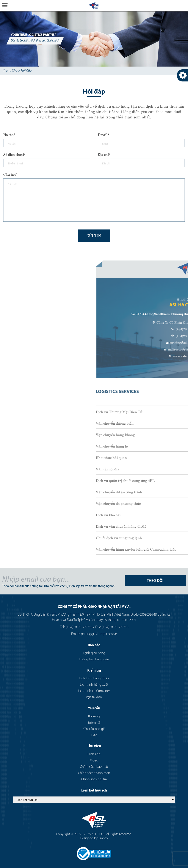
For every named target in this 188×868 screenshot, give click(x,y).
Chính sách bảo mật (94, 767)
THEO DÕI (155, 581)
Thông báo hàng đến (94, 659)
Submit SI (94, 723)
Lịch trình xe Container (94, 691)
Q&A (94, 735)
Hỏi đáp (26, 71)
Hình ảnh (94, 754)
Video (94, 761)
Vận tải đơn (94, 697)
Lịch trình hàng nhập (94, 678)
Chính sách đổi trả (94, 779)
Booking (94, 717)
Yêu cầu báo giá (94, 729)
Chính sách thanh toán (94, 773)
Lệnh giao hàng (94, 653)
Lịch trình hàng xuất (94, 685)
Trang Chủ (10, 71)
